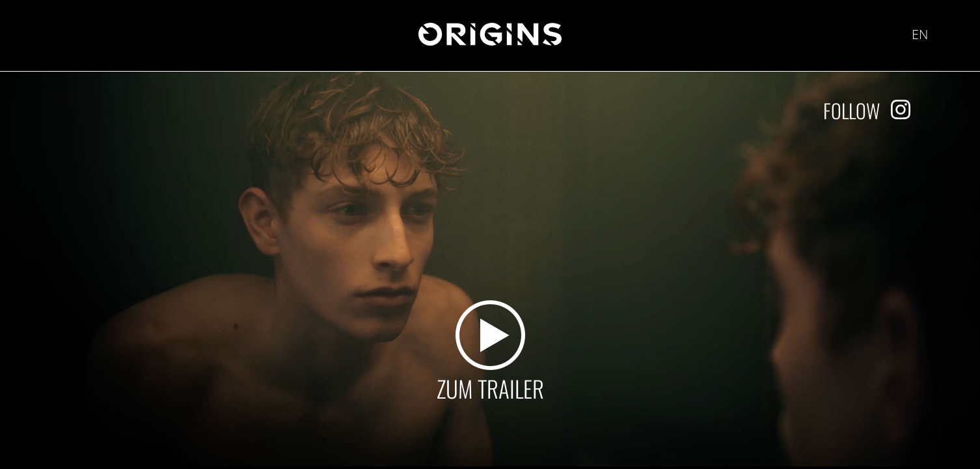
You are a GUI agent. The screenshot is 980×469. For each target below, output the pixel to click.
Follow (851, 110)
